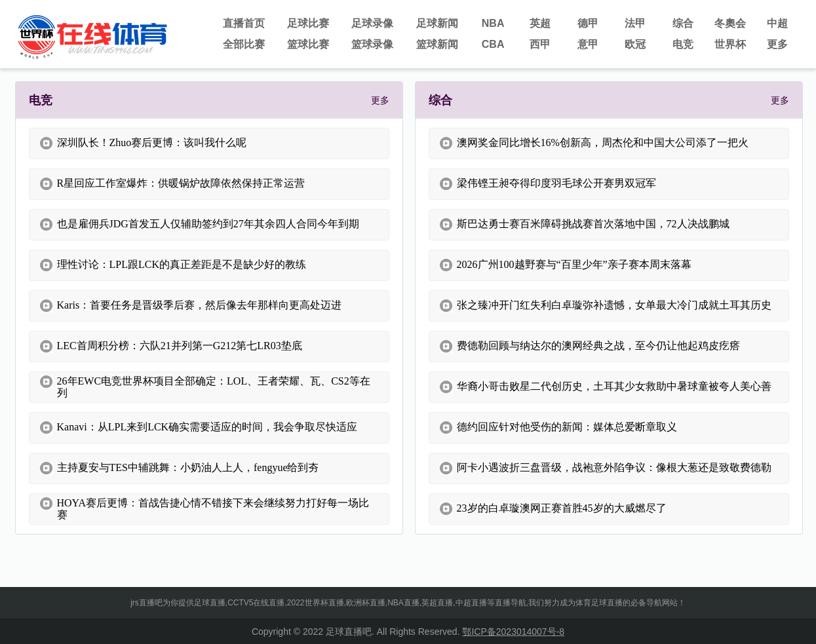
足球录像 (372, 23)
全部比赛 (244, 44)
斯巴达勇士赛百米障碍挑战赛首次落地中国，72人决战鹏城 (585, 225)
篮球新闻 (437, 44)
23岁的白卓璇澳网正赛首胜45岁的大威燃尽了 (553, 509)
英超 (540, 23)
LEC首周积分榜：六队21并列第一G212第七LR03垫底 (171, 347)
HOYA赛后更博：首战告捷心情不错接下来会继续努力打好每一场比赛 (204, 509)
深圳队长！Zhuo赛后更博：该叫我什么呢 (144, 143)
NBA (493, 23)
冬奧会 (730, 23)
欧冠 (635, 44)
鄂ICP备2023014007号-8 (513, 632)
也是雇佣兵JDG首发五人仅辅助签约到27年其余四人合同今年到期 (200, 225)
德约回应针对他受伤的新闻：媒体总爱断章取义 (558, 428)
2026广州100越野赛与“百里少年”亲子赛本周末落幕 (566, 265)
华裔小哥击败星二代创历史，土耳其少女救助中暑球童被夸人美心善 (606, 387)
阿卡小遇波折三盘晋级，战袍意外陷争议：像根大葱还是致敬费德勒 (606, 468)
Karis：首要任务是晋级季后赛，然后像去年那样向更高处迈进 (191, 306)
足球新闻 (437, 23)
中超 (777, 23)
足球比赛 (308, 23)
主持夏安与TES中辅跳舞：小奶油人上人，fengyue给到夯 (180, 468)
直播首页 (244, 23)
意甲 (588, 44)
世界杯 (730, 44)
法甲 (635, 23)
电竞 (683, 44)
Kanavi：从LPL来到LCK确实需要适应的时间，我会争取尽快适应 (199, 428)
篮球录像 (372, 44)
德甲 (588, 23)
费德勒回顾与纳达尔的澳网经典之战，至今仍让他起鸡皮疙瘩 (590, 347)
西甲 (540, 44)
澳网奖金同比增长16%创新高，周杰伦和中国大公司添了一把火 (594, 143)
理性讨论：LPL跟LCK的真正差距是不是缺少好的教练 (173, 265)
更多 (777, 44)
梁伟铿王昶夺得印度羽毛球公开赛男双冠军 (548, 184)
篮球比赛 (308, 44)
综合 (683, 23)
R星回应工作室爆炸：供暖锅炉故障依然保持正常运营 (173, 184)
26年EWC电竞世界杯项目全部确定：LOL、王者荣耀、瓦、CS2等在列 (205, 387)
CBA (493, 44)
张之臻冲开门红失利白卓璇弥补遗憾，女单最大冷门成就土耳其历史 (606, 306)
